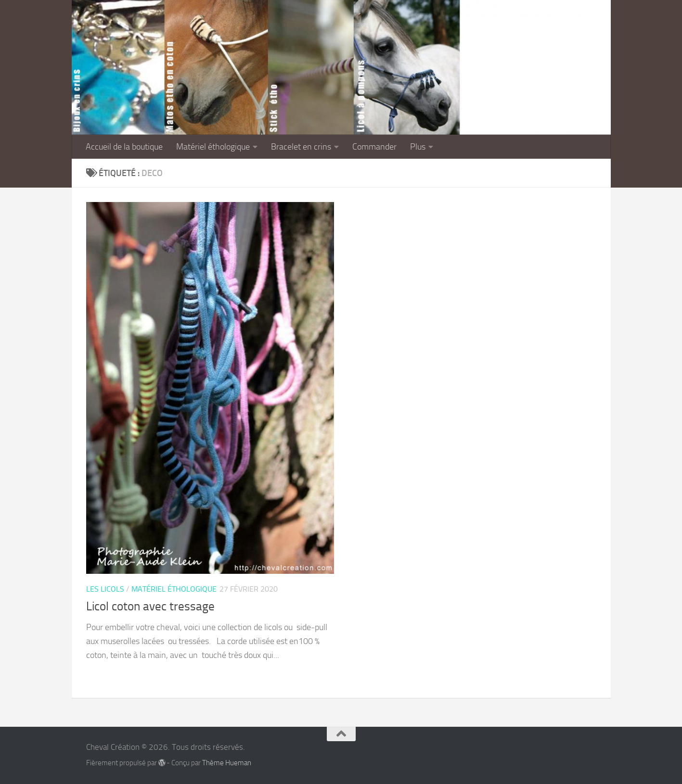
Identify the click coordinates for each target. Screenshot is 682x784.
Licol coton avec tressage (150, 606)
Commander (374, 147)
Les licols (105, 589)
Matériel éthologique (213, 147)
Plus (418, 147)
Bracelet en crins (301, 147)
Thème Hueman (227, 763)
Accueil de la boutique (124, 147)
